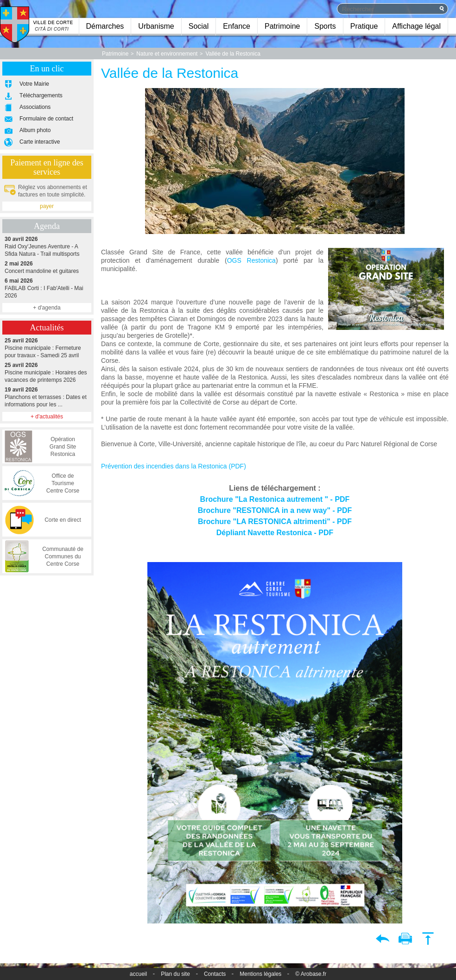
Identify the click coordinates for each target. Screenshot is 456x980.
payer (47, 206)
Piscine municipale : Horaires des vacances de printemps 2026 (47, 372)
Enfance (237, 26)
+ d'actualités (47, 417)
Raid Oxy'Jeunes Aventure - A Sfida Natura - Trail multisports (47, 246)
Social (199, 26)
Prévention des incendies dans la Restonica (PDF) (174, 466)
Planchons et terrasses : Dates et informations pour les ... (47, 397)
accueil (138, 974)
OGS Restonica (251, 260)
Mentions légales (260, 974)
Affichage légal (416, 26)
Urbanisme (156, 26)
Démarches (105, 26)
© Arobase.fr (311, 974)
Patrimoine (282, 26)
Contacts (215, 974)
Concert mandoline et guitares (47, 267)
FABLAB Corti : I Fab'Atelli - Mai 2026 (47, 288)
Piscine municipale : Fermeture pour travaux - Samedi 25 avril (47, 348)
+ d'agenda (47, 308)
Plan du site (175, 974)
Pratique (364, 26)
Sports (325, 26)
